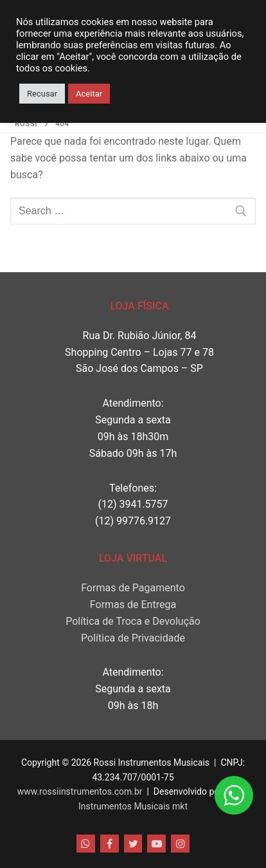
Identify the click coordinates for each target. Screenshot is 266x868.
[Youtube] (156, 844)
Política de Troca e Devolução (133, 621)
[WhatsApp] (86, 844)
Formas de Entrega (133, 605)
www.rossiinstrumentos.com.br (80, 791)
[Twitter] (133, 844)
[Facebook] (110, 844)
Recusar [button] (42, 94)
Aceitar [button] (89, 94)
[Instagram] (180, 844)
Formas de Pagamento (133, 588)
